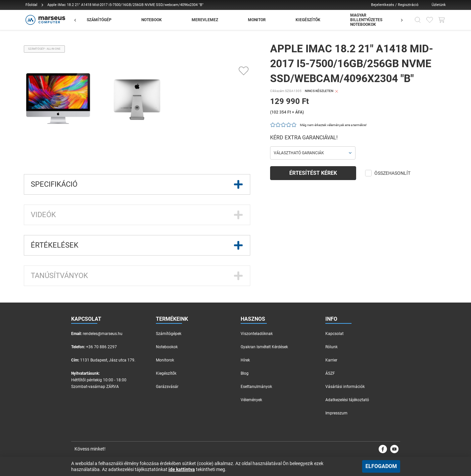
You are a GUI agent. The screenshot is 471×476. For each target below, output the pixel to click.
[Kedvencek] (430, 20)
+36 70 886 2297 (101, 347)
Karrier (331, 360)
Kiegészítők (166, 373)
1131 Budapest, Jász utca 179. (108, 360)
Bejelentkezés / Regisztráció (395, 5)
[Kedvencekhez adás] (244, 71)
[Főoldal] (45, 20)
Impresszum (336, 413)
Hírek (245, 360)
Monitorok (165, 360)
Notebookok (167, 347)
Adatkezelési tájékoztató (347, 400)
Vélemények (251, 400)
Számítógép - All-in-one (44, 49)
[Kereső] (418, 20)
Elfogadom (381, 466)
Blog (245, 373)
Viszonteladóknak (257, 334)
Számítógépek (169, 334)
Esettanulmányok (256, 387)
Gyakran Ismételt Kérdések (264, 347)
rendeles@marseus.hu (103, 334)
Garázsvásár (167, 387)
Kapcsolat (334, 334)
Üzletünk (439, 5)
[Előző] (78, 20)
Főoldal (31, 5)
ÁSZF (330, 373)
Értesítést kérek (313, 173)
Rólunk (331, 347)
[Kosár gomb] (442, 20)
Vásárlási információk (345, 387)
